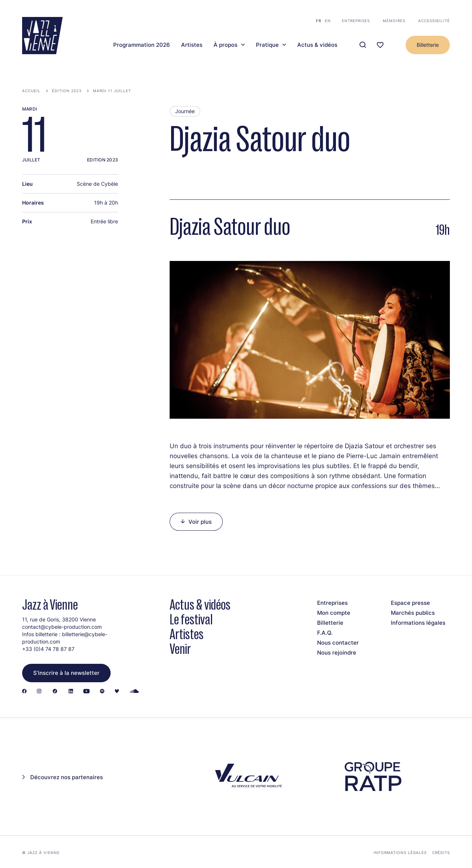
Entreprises (356, 21)
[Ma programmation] (380, 45)
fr (319, 21)
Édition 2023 (67, 91)
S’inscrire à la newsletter (66, 673)
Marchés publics (413, 613)
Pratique (267, 45)
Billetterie (428, 45)
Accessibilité (434, 21)
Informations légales (418, 623)
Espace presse (410, 603)
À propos (225, 45)
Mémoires (394, 21)
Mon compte (334, 613)
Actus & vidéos (317, 45)
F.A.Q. (325, 633)
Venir (180, 649)
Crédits (441, 853)
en (328, 21)
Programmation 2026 (142, 45)
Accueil (31, 91)
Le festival (191, 619)
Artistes (192, 45)
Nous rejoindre (337, 653)
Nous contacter (338, 643)
